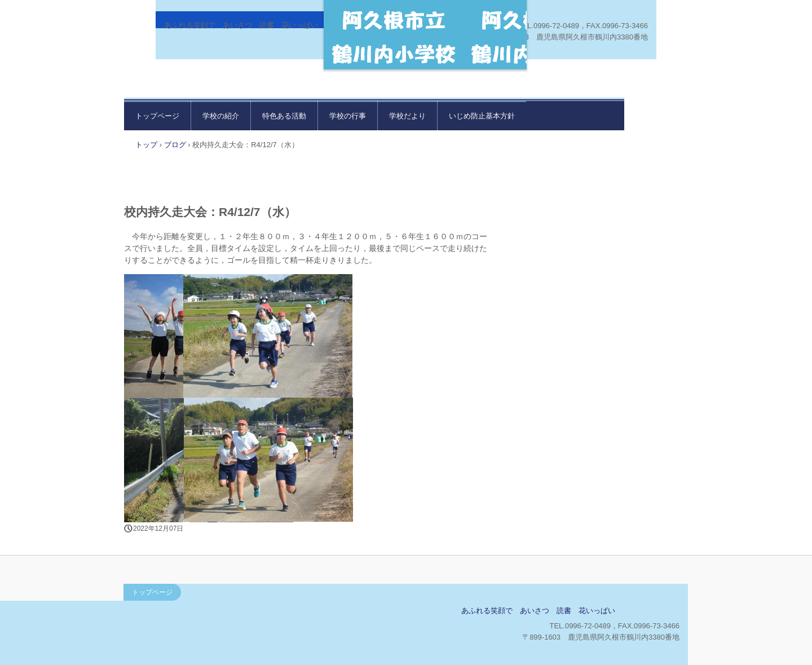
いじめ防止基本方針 (482, 116)
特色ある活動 (284, 116)
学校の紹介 (221, 116)
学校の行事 (348, 116)
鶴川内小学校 (207, 614)
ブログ (175, 145)
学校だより (407, 116)
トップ (146, 145)
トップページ (157, 116)
